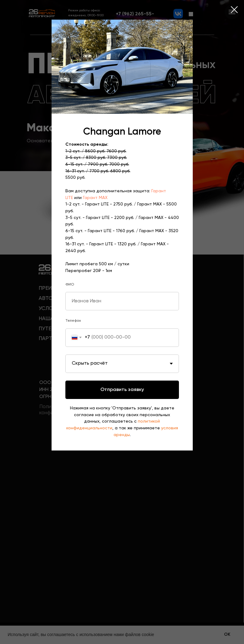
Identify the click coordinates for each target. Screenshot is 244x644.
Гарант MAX (95, 198)
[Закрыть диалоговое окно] (234, 10)
